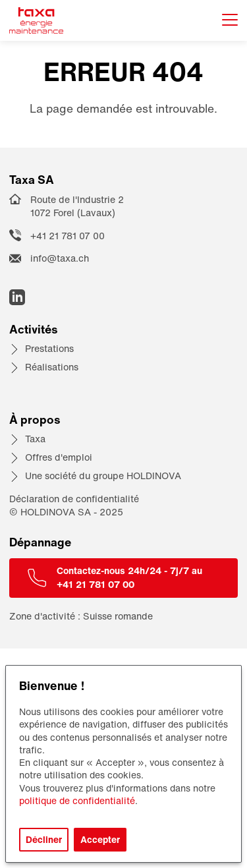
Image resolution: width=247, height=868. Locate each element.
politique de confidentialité (77, 800)
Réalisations (52, 367)
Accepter (100, 839)
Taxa (35, 439)
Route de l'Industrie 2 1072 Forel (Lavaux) (77, 206)
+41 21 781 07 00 (68, 236)
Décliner (44, 839)
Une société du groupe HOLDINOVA (103, 476)
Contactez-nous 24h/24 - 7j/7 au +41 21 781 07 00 (129, 577)
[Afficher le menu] (230, 21)
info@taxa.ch (60, 258)
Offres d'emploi (59, 457)
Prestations (49, 348)
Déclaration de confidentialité (74, 499)
